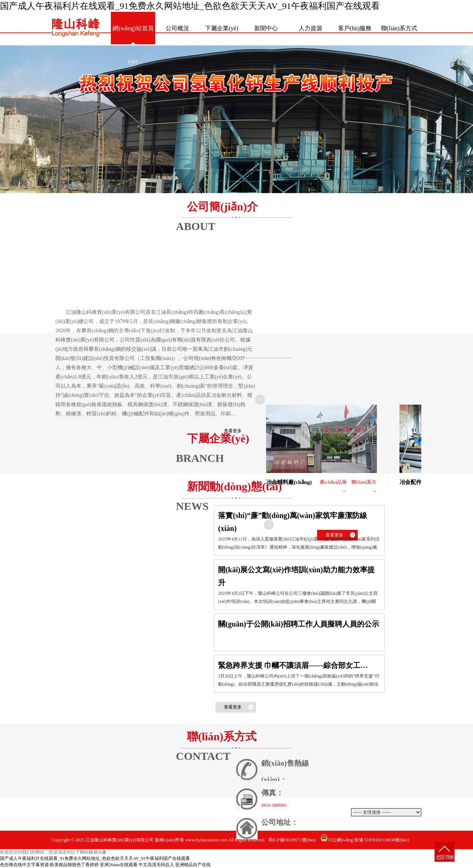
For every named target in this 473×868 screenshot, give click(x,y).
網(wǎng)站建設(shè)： (346, 858)
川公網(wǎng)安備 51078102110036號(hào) (365, 840)
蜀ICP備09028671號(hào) (292, 840)
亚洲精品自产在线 (193, 865)
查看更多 (233, 431)
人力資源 (310, 28)
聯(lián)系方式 (399, 28)
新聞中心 (266, 28)
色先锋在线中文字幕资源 (24, 865)
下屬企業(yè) (222, 28)
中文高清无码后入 (156, 865)
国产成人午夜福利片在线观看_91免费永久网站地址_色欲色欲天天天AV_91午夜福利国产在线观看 (190, 6)
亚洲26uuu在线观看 (119, 865)
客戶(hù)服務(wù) (355, 35)
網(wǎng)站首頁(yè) (133, 35)
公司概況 (177, 28)
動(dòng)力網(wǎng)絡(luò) (393, 858)
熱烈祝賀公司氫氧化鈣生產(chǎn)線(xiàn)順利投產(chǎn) (236, 119)
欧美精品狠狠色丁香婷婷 (74, 865)
